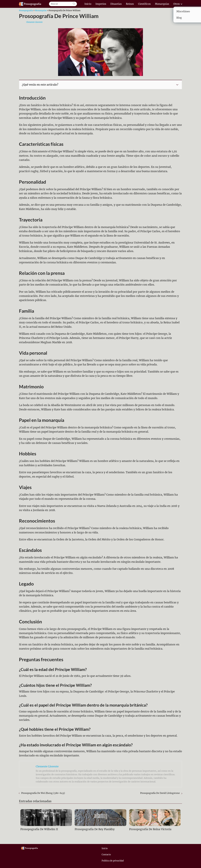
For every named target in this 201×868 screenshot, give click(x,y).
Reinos (130, 4)
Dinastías (116, 4)
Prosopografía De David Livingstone (160, 793)
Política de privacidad (113, 861)
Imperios (101, 4)
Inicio (88, 4)
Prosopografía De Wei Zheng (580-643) (43, 793)
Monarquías (162, 4)
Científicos (144, 4)
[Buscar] (74, 4)
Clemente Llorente (34, 22)
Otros (177, 4)
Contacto (106, 855)
